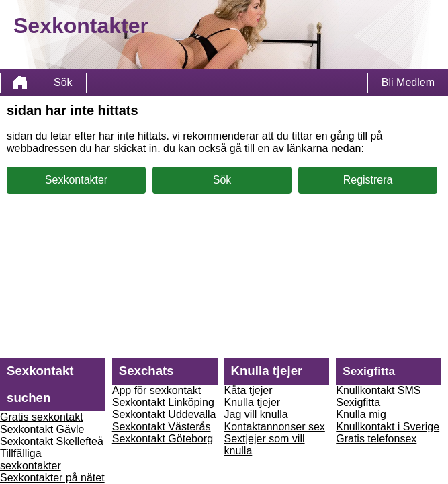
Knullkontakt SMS (378, 390)
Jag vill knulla (256, 414)
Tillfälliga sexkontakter (31, 459)
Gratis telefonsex (376, 439)
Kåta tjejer (249, 390)
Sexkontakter (76, 180)
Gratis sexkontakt (42, 417)
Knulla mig (361, 414)
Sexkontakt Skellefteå (52, 441)
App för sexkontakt (157, 390)
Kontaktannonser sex (275, 427)
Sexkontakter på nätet (52, 478)
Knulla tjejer (253, 402)
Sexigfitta (358, 402)
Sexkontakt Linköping (163, 402)
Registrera (368, 180)
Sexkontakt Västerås (162, 427)
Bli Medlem (408, 82)
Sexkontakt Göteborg (163, 439)
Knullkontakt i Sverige (388, 427)
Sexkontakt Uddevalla (164, 414)
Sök (63, 82)
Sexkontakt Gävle (42, 429)
